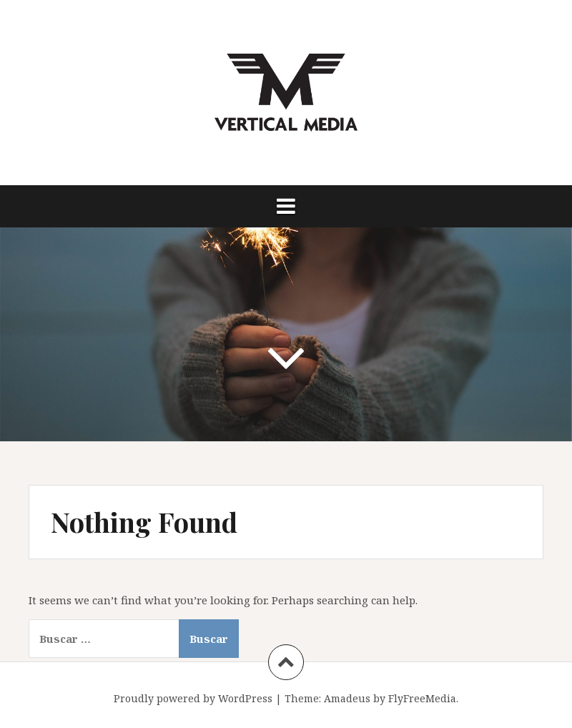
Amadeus (347, 698)
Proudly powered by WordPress (193, 698)
